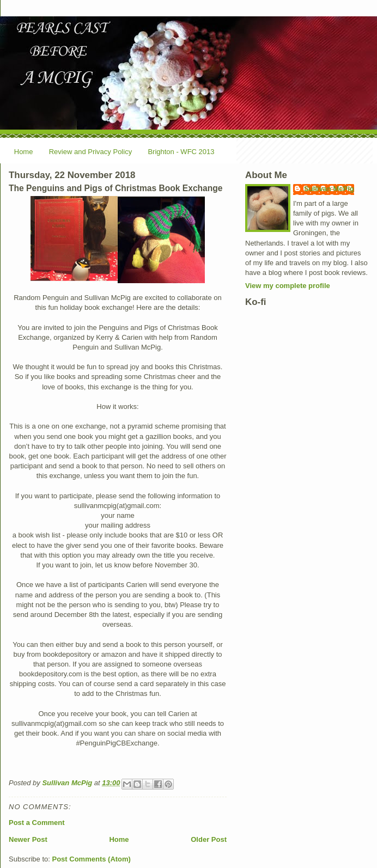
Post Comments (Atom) (92, 859)
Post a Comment (37, 823)
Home (24, 152)
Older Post (209, 839)
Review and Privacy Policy (90, 152)
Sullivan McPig (329, 189)
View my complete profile (288, 286)
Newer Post (28, 839)
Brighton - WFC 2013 (181, 152)
